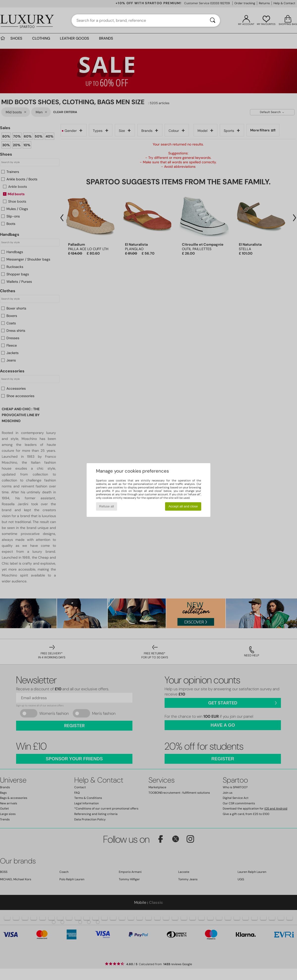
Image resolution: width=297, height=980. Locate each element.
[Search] (213, 21)
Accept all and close (183, 506)
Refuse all (107, 506)
